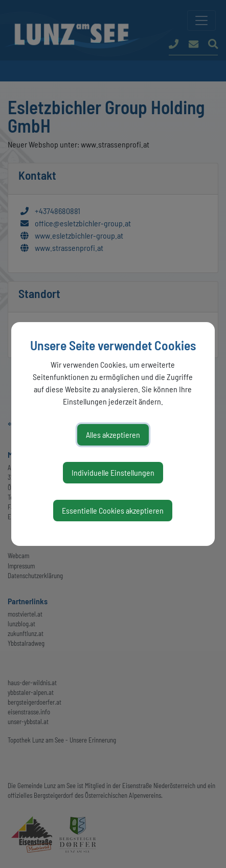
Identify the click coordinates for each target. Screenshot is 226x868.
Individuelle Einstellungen (113, 472)
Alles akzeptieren (113, 435)
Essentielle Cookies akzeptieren (113, 510)
